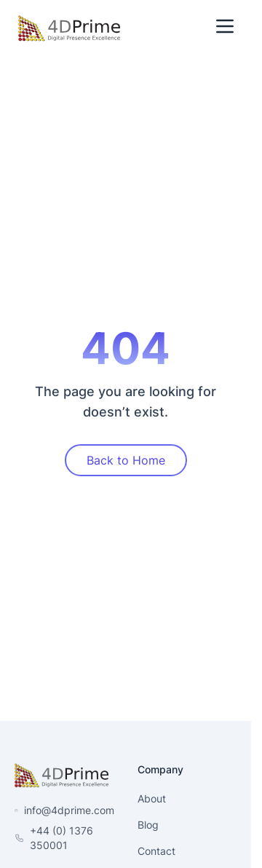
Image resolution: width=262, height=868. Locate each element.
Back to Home (126, 460)
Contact (156, 851)
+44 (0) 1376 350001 (61, 838)
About (152, 798)
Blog (148, 825)
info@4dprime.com (69, 810)
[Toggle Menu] (225, 26)
